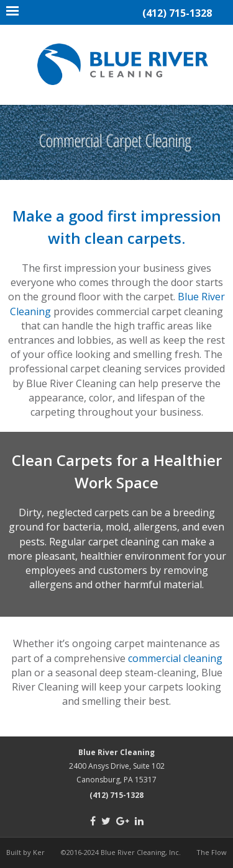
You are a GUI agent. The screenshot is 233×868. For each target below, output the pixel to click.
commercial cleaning (175, 658)
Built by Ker (25, 852)
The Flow (212, 852)
